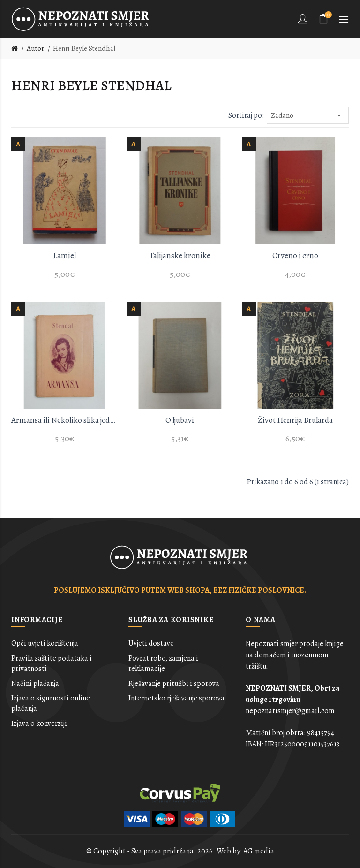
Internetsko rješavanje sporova (176, 698)
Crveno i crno (295, 255)
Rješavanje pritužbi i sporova (174, 684)
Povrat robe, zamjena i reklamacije (163, 663)
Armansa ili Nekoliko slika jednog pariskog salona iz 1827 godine (65, 420)
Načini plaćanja (35, 684)
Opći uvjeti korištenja (45, 643)
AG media (259, 851)
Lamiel (64, 255)
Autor (35, 48)
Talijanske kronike (180, 255)
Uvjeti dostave (151, 643)
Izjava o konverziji (39, 723)
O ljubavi (180, 420)
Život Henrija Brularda (295, 420)
